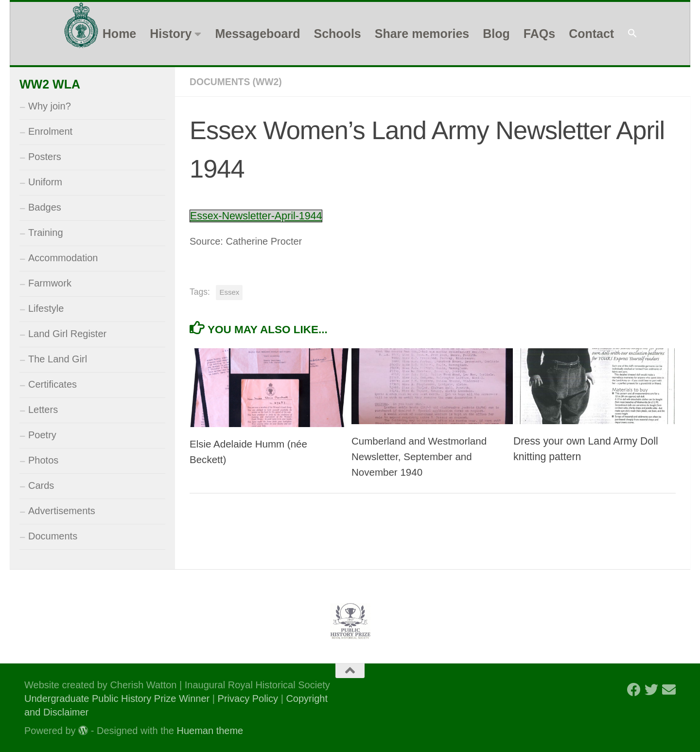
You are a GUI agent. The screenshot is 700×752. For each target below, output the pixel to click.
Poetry (42, 435)
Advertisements (62, 511)
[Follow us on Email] (669, 690)
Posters (45, 157)
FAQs (539, 34)
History (171, 34)
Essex (229, 292)
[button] (632, 34)
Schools (337, 34)
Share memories (422, 34)
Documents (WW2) (237, 82)
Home (119, 34)
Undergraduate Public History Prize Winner (118, 698)
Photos (43, 460)
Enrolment (50, 131)
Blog (496, 34)
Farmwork (50, 283)
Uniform (45, 182)
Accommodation (63, 258)
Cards (41, 485)
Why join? (50, 106)
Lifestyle (46, 308)
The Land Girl (58, 359)
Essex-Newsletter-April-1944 (259, 215)
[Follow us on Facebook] (634, 690)
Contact (591, 34)
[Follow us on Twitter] (651, 690)
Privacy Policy (248, 698)
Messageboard (257, 34)
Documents (53, 536)
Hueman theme (210, 731)
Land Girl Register (67, 334)
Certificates (52, 384)
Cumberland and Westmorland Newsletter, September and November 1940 (421, 456)
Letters (43, 410)
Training (46, 233)
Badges (45, 207)
